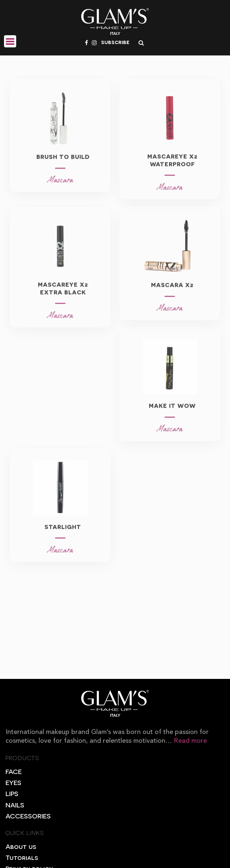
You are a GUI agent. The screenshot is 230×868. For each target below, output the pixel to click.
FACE (14, 771)
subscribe (115, 42)
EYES (13, 782)
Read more (190, 741)
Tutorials (22, 857)
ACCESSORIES (28, 816)
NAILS (15, 805)
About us (21, 846)
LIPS (12, 793)
